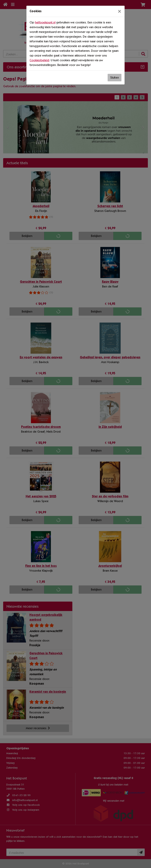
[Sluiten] (119, 11)
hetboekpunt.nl (45, 22)
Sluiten (115, 77)
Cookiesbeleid (39, 60)
